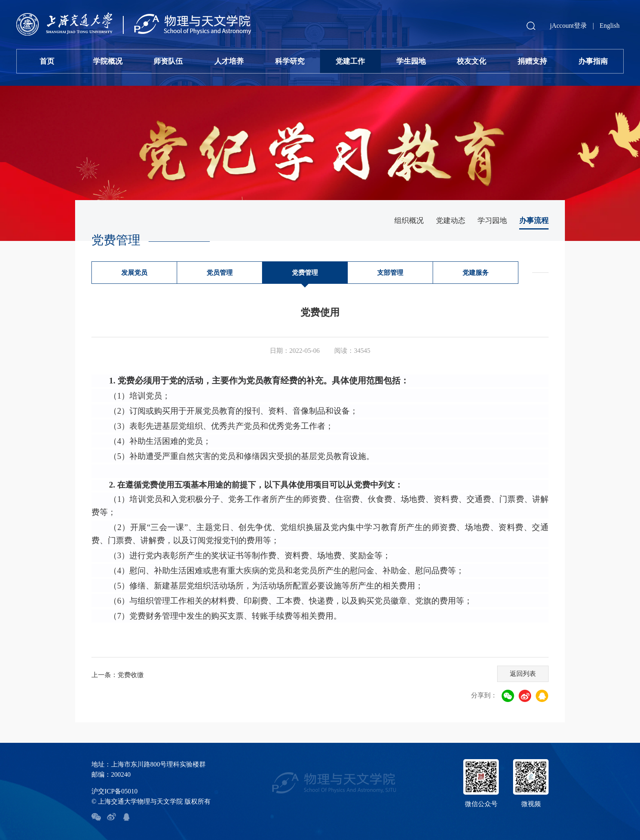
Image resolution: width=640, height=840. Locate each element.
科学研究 (290, 61)
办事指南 (593, 61)
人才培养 (229, 61)
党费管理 (305, 273)
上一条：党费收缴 (118, 675)
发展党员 (134, 273)
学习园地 (492, 221)
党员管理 (220, 273)
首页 (47, 61)
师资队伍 (168, 61)
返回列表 (523, 674)
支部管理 (390, 273)
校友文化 (471, 61)
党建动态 (451, 221)
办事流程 (534, 221)
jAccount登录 (568, 26)
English (610, 26)
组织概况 (409, 221)
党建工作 (350, 61)
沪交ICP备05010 (114, 791)
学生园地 (411, 61)
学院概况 (108, 61)
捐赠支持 (532, 61)
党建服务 (476, 273)
